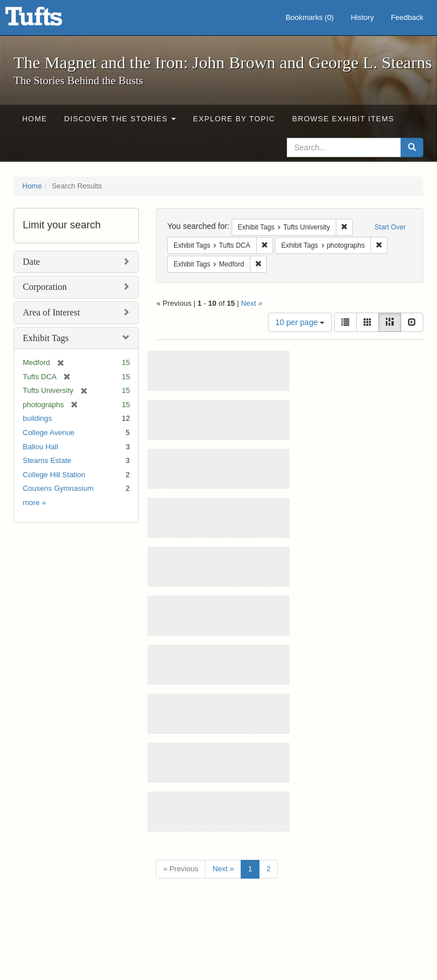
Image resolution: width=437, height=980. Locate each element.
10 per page (300, 322)
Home (35, 119)
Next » (252, 303)
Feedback (407, 17)
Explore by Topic (234, 119)
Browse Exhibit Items (343, 119)
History (362, 17)
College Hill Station (54, 475)
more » (34, 503)
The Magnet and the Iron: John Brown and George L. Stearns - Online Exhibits (48, 20)
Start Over (390, 227)
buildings (37, 418)
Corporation (45, 287)
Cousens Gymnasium (58, 488)
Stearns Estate (47, 460)
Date (31, 262)
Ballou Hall (40, 447)
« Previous (181, 869)
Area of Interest (51, 312)
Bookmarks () (310, 17)
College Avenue (49, 432)
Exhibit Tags (46, 338)
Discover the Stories (120, 119)
